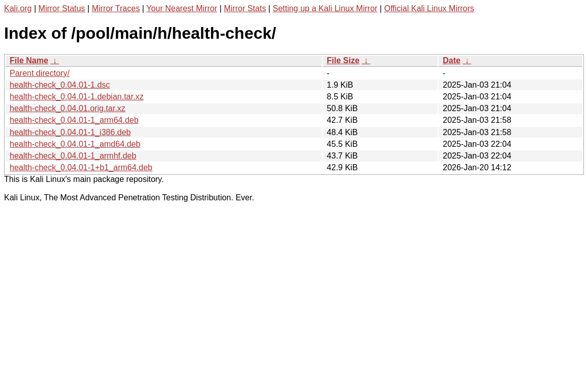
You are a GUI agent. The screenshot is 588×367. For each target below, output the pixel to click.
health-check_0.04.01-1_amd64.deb (75, 144)
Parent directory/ (40, 73)
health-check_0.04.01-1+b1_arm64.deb (81, 167)
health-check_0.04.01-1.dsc (60, 85)
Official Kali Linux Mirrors (429, 8)
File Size (343, 60)
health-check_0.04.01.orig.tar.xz (68, 108)
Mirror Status (62, 8)
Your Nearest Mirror (182, 8)
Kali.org (18, 8)
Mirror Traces (116, 8)
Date (452, 60)
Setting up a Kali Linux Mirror (325, 8)
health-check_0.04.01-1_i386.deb (70, 132)
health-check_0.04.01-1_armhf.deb (73, 156)
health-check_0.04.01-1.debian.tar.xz (76, 97)
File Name (29, 60)
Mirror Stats (245, 8)
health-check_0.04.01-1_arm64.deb (74, 120)
